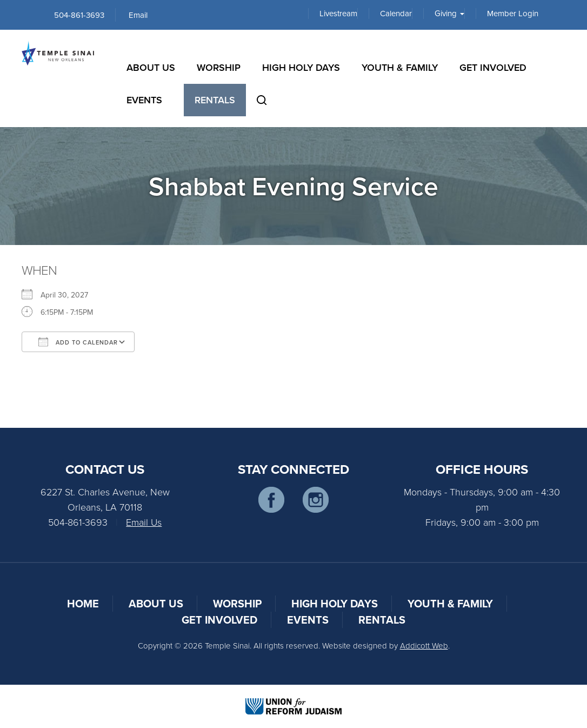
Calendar (396, 14)
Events (144, 100)
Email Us (144, 522)
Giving (449, 14)
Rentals (215, 100)
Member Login (513, 14)
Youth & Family (400, 67)
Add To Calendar (78, 342)
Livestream (338, 14)
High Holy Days (301, 67)
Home (83, 603)
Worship (219, 67)
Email (138, 15)
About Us (151, 67)
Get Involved (493, 67)
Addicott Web (424, 646)
